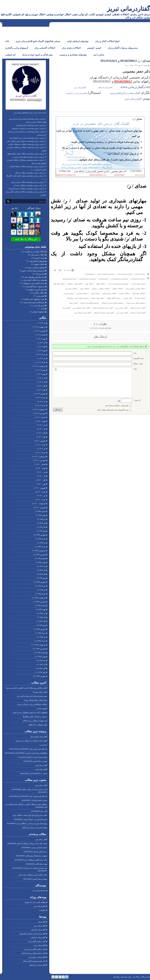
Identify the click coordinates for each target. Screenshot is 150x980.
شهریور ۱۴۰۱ (41, 441)
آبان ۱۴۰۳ (42, 347)
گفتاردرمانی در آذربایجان (37, 965)
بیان (117, 346)
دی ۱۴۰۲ (42, 378)
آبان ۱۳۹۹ (42, 527)
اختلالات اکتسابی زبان (45, 48)
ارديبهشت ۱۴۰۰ (40, 503)
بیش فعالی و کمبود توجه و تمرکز (37, 55)
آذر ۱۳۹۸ (42, 570)
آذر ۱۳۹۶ (42, 664)
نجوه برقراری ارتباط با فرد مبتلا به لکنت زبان (32, 696)
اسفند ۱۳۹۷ (41, 605)
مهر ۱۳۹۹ (42, 531)
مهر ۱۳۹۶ (42, 672)
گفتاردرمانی (41, 922)
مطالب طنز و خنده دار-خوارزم (35, 902)
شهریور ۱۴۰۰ (41, 488)
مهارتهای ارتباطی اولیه (78, 41)
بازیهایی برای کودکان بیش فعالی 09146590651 (32, 856)
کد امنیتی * (137, 400)
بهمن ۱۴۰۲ (42, 374)
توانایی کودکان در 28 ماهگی (38, 725)
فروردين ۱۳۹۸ (41, 602)
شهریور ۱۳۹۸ (41, 582)
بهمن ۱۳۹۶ (42, 657)
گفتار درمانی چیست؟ (40, 692)
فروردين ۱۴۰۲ (41, 413)
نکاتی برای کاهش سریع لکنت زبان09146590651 (31, 860)
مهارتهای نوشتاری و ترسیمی (73, 55)
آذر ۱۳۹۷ (42, 617)
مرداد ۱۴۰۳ (42, 354)
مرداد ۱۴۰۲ (42, 398)
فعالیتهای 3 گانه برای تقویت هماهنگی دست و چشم (30, 712)
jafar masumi (41, 891)
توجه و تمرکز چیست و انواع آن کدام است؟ (32, 757)
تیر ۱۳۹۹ (42, 543)
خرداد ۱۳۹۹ (41, 547)
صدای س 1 (43, 745)
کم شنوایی (10, 55)
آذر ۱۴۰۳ (42, 343)
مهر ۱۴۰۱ (42, 437)
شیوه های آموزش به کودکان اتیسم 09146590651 (31, 819)
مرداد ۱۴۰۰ (42, 492)
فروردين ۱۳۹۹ (41, 555)
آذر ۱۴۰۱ (42, 429)
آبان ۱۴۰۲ (42, 386)
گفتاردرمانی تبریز (128, 9)
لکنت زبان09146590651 (39, 811)
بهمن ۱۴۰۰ (42, 468)
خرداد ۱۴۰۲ (41, 405)
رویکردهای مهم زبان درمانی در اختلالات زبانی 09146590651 (27, 823)
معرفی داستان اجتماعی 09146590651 (34, 800)
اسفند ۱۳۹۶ (41, 653)
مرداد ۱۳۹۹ (42, 539)
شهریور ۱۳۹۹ (41, 535)
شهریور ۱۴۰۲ (41, 394)
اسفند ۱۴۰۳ (41, 335)
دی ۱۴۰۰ (42, 472)
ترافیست (42, 910)
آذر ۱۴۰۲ (42, 382)
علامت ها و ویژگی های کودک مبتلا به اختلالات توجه (30, 815)
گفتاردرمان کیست (41, 769)
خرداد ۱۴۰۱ (41, 453)
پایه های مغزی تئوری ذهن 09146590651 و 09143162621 (28, 749)
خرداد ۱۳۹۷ (41, 641)
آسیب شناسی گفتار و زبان (37, 941)
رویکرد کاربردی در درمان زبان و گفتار (35, 828)
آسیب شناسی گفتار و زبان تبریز (35, 949)
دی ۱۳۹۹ (42, 519)
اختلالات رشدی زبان (71, 48)
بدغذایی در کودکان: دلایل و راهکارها (35, 717)
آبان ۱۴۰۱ (42, 433)
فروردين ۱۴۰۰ (41, 507)
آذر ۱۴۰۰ (42, 476)
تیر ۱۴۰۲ (42, 401)
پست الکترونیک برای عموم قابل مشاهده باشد (113, 410)
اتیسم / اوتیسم (94, 48)
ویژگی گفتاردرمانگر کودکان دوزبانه (35, 700)
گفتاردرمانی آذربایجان (38, 930)
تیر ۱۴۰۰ (42, 496)
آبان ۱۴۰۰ (42, 480)
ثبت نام (113, 346)
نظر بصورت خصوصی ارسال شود (117, 405)
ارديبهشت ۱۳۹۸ (40, 598)
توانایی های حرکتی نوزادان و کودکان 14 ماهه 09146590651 (27, 843)
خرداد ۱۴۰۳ (41, 362)
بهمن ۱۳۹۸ (42, 562)
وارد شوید (91, 346)
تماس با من (99, 55)
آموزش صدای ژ (42, 708)
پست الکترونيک (138, 358)
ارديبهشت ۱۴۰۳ (40, 366)
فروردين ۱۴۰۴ (41, 331)
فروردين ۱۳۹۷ (41, 649)
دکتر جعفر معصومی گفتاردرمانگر (34, 961)
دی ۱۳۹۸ (42, 566)
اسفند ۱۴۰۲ (41, 370)
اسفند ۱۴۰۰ (41, 464)
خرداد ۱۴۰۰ (41, 500)
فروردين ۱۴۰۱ (41, 460)
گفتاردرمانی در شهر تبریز (37, 957)
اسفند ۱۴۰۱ (41, 417)
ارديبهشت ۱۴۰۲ (40, 409)
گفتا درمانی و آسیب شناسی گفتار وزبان (32, 934)
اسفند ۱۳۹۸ (41, 559)
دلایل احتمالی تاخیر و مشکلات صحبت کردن (33, 875)
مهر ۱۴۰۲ (42, 390)
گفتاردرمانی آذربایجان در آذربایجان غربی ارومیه (31, 741)
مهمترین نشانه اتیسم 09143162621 (35, 761)
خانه (7, 41)
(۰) (96, 324)
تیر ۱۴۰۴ (42, 323)
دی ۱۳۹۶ (42, 661)
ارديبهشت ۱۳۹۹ (40, 551)
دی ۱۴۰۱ (42, 425)
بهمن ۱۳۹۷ (42, 609)
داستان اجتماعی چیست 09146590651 (34, 848)
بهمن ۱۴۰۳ (42, 339)
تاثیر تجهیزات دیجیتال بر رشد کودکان (35, 721)
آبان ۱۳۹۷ (42, 621)
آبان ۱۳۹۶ (42, 668)
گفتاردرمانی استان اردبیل (39, 737)
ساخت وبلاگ (146, 977)
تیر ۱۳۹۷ (42, 637)
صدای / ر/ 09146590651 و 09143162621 (34, 773)
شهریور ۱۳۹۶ (41, 676)
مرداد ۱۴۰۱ (42, 445)
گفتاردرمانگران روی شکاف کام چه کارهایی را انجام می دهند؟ (26, 688)
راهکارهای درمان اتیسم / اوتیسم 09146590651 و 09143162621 (26, 753)
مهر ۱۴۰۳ (42, 351)
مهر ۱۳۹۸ (42, 578)
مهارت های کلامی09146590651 (37, 864)
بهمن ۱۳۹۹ (42, 515)
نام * (135, 353)
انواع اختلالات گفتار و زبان (107, 41)
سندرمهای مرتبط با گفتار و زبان (123, 48)
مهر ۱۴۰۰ (42, 484)
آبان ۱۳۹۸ (42, 574)
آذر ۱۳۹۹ (42, 523)
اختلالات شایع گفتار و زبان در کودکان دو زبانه (32, 704)
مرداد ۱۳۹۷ (42, 633)
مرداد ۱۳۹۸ (42, 586)
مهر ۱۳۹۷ (42, 625)
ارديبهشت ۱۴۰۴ (40, 327)
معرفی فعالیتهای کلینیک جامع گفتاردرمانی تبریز (38, 41)
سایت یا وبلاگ (138, 364)
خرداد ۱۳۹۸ (41, 594)
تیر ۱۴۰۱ (42, 449)
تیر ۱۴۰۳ (42, 358)
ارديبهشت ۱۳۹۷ (40, 645)
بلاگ (137, 977)
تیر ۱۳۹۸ (42, 590)
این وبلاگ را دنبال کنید (26, 239)
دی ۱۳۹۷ (42, 613)
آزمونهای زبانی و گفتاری (17, 48)
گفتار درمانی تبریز (41, 765)
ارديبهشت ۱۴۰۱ (40, 457)
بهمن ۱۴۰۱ (42, 421)
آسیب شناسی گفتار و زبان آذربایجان (33, 953)
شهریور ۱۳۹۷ (41, 629)
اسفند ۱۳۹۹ (41, 511)
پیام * (135, 369)
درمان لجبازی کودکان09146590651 (35, 852)
